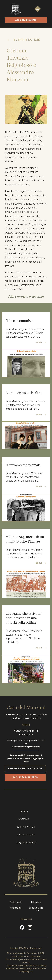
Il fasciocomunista (20, 321)
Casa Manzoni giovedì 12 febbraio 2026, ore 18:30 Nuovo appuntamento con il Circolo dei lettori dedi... (24, 637)
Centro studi (15, 902)
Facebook (22, 928)
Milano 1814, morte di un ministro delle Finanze (25, 539)
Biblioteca (36, 902)
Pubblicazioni (15, 908)
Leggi (39, 342)
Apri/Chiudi (38, 12)
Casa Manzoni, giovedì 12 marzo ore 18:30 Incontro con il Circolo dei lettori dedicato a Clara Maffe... (25, 405)
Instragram (30, 928)
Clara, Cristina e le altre (24, 393)
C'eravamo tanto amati (23, 465)
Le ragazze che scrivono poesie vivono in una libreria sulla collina (24, 618)
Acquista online (26, 843)
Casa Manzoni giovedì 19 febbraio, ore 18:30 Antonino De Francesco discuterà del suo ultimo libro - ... (24, 554)
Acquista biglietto (26, 20)
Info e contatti (26, 835)
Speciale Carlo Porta (36, 909)
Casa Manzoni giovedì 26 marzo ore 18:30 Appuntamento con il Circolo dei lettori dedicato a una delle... (25, 333)
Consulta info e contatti (25, 769)
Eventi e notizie (26, 40)
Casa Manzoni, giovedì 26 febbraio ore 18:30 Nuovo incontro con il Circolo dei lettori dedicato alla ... (24, 477)
